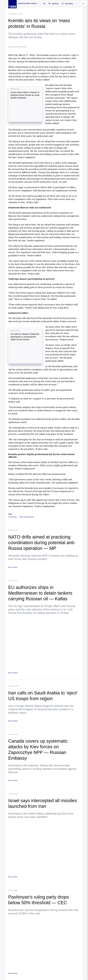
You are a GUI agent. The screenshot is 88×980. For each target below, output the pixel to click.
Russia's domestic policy (26, 517)
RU (44, 4)
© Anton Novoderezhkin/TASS (17, 47)
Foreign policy (13, 517)
